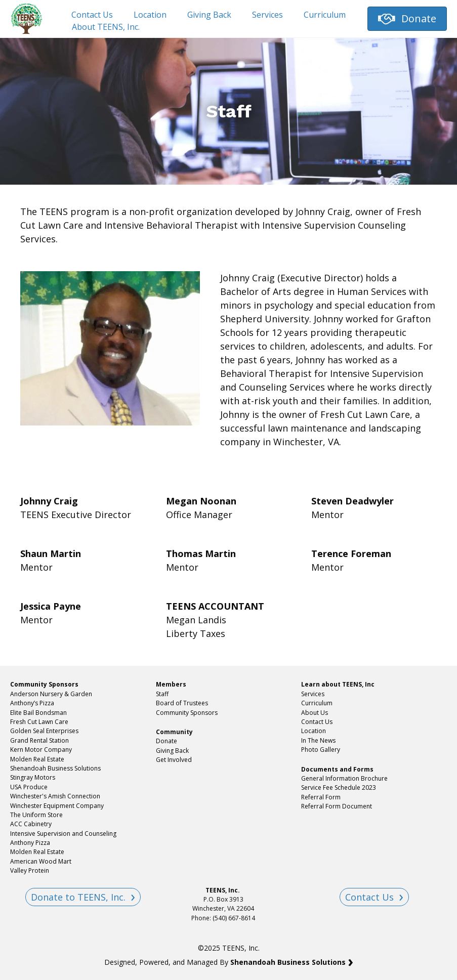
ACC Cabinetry (31, 824)
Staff (162, 694)
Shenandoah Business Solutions (55, 768)
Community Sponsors (187, 713)
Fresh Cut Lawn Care (39, 722)
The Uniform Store (36, 815)
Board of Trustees (182, 703)
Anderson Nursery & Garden (51, 694)
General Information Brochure (344, 778)
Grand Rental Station (39, 740)
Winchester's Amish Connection (55, 796)
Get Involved (174, 760)
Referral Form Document (337, 806)
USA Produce (29, 787)
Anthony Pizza (30, 843)
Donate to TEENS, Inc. (78, 897)
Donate (167, 741)
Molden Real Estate (37, 759)
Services (267, 15)
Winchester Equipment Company (57, 806)
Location (150, 15)
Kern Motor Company (41, 750)
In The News (318, 740)
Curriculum (325, 15)
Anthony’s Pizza (32, 703)
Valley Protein (30, 870)
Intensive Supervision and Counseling (63, 834)
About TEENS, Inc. (106, 27)
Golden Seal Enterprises (44, 731)
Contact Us (92, 15)
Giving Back (209, 15)
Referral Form (321, 797)
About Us (315, 713)
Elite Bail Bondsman (38, 713)
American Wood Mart (41, 861)
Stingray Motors (33, 777)
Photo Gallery (321, 750)
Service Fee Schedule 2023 (339, 787)
